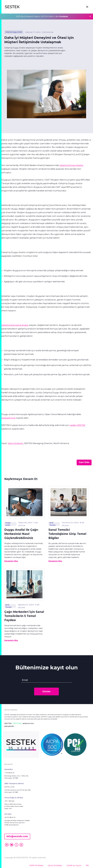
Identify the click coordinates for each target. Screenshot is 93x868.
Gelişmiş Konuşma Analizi (15, 325)
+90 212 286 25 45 (10, 817)
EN (87, 865)
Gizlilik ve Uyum (74, 865)
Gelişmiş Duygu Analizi (71, 165)
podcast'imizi (9, 418)
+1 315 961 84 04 (9, 773)
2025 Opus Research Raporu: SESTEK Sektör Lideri (42, 16)
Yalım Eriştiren (15, 443)
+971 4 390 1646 (9, 801)
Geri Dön (84, 462)
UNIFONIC (17, 723)
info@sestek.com (17, 836)
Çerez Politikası (55, 865)
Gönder (46, 691)
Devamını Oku (11, 561)
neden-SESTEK (77, 425)
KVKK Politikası (36, 865)
